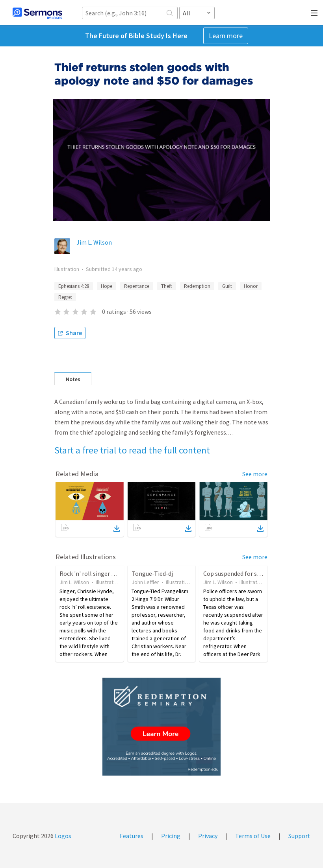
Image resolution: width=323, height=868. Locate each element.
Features (132, 836)
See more (255, 474)
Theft (167, 286)
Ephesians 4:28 (74, 286)
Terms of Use (253, 836)
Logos (62, 836)
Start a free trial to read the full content (132, 450)
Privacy (208, 836)
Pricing (171, 836)
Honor (251, 286)
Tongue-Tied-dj (152, 573)
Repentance (137, 286)
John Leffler (145, 582)
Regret (65, 297)
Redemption (197, 286)
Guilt (227, 286)
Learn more (226, 36)
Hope (107, 286)
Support (299, 836)
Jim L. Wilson (94, 242)
